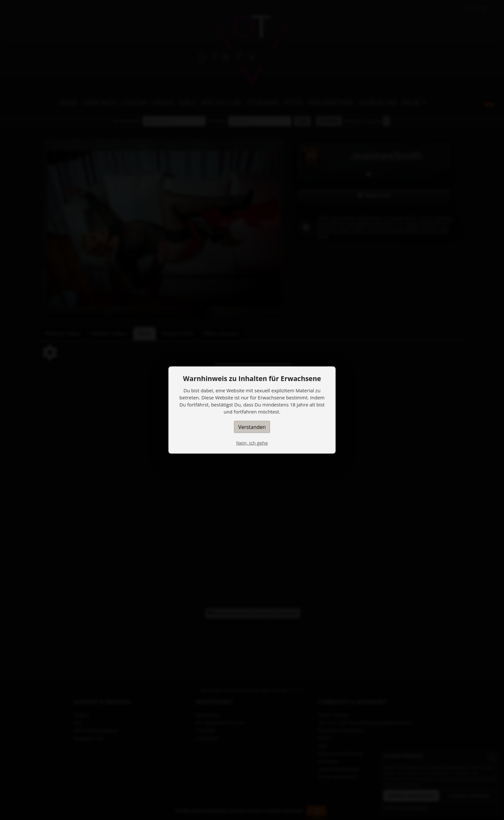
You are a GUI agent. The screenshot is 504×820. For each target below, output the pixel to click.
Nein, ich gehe (252, 443)
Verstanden (252, 427)
